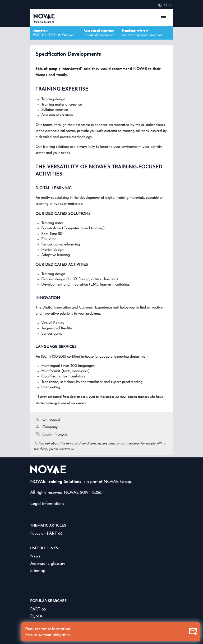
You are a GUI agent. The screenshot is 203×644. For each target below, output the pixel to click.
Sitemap (38, 571)
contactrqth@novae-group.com (142, 35)
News (35, 556)
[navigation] (165, 5)
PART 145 (54, 35)
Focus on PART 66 (46, 534)
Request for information (111, 632)
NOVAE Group (117, 482)
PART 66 (38, 609)
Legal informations (47, 504)
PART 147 (40, 35)
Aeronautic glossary (48, 564)
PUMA (36, 617)
